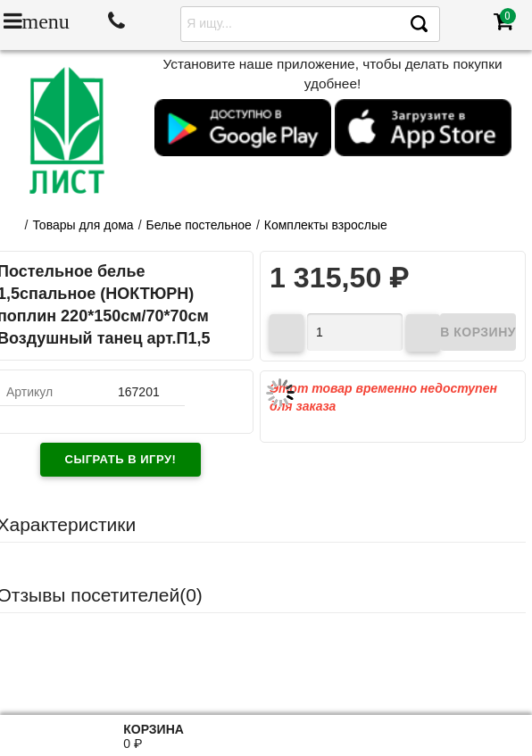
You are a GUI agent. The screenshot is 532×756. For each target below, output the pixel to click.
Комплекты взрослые (326, 225)
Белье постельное (199, 225)
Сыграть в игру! (121, 459)
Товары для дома (83, 225)
